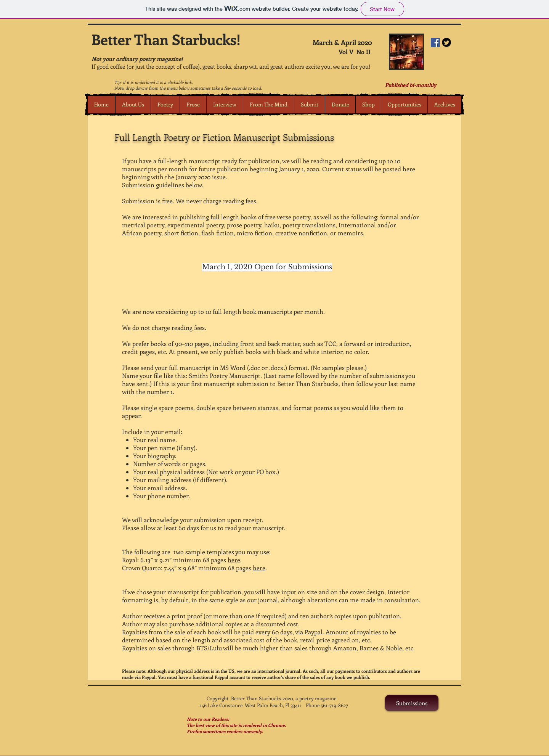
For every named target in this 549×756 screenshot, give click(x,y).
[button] (165, 105)
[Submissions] (412, 703)
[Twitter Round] (446, 42)
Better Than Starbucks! (166, 39)
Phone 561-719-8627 (327, 705)
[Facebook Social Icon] (435, 42)
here (234, 560)
